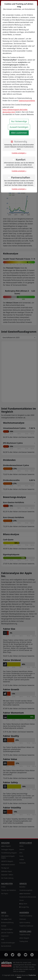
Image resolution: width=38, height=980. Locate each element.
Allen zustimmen (19, 133)
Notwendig (21, 141)
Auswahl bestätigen (19, 127)
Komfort (21, 160)
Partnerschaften (21, 177)
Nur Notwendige (19, 121)
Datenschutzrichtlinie (27, 101)
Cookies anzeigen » (19, 153)
